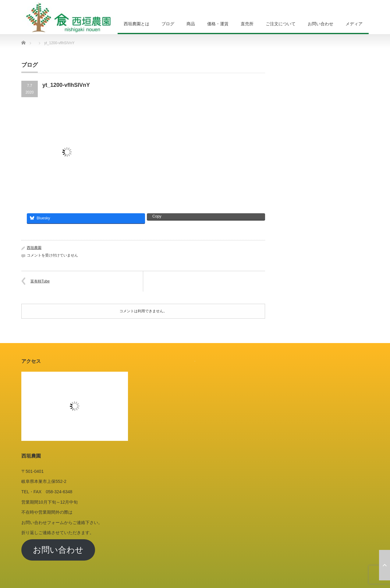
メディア (354, 24)
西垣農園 (34, 248)
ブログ (168, 24)
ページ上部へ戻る (385, 565)
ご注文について (281, 24)
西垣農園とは (136, 24)
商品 (191, 24)
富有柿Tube (40, 281)
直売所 (247, 24)
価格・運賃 (218, 24)
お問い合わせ (321, 24)
